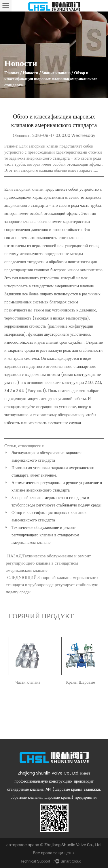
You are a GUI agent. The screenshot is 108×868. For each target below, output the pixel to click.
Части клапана (28, 682)
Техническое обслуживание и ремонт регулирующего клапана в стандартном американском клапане (45, 535)
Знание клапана (56, 73)
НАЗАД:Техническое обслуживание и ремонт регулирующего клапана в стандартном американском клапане (48, 563)
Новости (30, 73)
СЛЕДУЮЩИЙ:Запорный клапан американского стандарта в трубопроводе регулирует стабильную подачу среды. (52, 585)
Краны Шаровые (80, 682)
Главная (12, 73)
